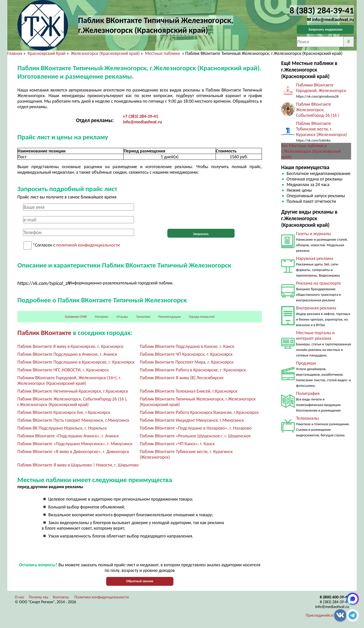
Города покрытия (202, 317)
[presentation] (201, 213)
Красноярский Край (47, 53)
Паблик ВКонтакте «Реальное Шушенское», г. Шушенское (195, 436)
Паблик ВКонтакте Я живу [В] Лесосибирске (182, 378)
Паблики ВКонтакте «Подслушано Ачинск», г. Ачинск (68, 436)
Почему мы (39, 597)
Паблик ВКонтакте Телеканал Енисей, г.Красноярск (189, 391)
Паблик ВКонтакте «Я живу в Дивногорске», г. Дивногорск (73, 452)
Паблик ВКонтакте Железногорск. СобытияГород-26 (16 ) (318, 110)
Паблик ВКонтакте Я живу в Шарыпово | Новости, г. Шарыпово (78, 465)
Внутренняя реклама (316, 308)
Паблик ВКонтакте (44, 333)
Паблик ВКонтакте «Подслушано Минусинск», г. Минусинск (75, 444)
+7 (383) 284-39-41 (141, 116)
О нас (20, 597)
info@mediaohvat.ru (142, 122)
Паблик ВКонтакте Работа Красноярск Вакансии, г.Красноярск (199, 412)
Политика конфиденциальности (102, 597)
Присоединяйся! (320, 615)
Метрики (101, 317)
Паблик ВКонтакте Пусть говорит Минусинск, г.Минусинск (73, 420)
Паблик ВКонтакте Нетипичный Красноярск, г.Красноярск (73, 391)
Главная (15, 53)
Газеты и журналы (313, 234)
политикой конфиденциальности (88, 245)
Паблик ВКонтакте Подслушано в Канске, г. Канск (187, 346)
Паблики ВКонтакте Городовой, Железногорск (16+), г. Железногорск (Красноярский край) (69, 380)
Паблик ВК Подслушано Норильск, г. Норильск (62, 428)
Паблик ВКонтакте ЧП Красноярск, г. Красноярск (186, 354)
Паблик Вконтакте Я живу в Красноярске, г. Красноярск (70, 346)
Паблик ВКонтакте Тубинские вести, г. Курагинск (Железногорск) (321, 129)
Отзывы (122, 317)
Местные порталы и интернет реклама (315, 335)
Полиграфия (308, 393)
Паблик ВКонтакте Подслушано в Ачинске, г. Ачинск (67, 354)
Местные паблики (163, 53)
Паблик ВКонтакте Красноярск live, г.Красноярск (64, 412)
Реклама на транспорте (318, 283)
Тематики (143, 317)
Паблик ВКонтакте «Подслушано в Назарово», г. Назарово (196, 428)
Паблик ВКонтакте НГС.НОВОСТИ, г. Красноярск (63, 370)
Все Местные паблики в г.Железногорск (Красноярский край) (311, 151)
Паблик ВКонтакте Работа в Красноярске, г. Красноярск (193, 370)
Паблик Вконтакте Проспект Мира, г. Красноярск (187, 362)
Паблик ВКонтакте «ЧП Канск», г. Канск (177, 444)
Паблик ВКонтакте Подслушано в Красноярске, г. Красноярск (76, 362)
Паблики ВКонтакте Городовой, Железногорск (321, 88)
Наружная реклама (314, 258)
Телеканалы (307, 418)
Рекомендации (169, 317)
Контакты (61, 597)
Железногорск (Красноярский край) (105, 53)
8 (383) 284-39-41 (334, 602)
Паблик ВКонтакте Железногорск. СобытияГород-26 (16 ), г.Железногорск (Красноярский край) (72, 402)
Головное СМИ (76, 317)
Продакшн (306, 363)
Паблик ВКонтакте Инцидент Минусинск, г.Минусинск (192, 420)
